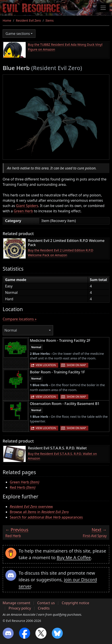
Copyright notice (75, 603)
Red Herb (23, 487)
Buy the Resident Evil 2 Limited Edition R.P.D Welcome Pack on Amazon (61, 253)
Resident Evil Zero (28, 20)
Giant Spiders (27, 206)
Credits (44, 608)
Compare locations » (20, 319)
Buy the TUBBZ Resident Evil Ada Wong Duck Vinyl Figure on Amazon (65, 47)
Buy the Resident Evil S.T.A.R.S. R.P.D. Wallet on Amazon (62, 456)
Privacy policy (20, 608)
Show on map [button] (76, 365)
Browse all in (39, 512)
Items (50, 20)
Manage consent (16, 603)
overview (31, 507)
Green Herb (23, 211)
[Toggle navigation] (103, 8)
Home (7, 20)
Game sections (18, 34)
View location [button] (46, 365)
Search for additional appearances (46, 517)
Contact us (46, 603)
